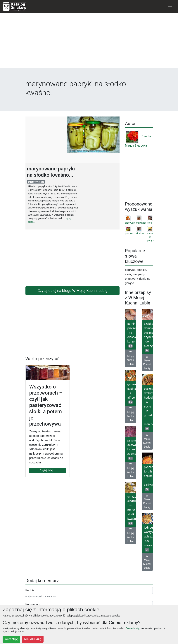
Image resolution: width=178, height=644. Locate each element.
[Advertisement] (89, 42)
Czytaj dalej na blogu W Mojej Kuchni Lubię (72, 291)
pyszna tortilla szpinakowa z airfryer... (148, 478)
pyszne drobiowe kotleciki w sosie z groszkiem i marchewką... (148, 409)
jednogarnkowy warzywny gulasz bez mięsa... (148, 539)
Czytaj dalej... (47, 470)
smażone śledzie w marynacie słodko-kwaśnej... (132, 510)
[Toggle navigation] (170, 7)
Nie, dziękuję (33, 639)
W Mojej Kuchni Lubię (131, 358)
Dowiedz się (132, 628)
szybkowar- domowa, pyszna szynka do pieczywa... (148, 337)
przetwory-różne (36, 182)
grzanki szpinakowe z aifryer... (132, 393)
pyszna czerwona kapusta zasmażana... (132, 449)
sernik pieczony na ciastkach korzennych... (132, 335)
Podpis (30, 590)
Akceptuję (11, 639)
